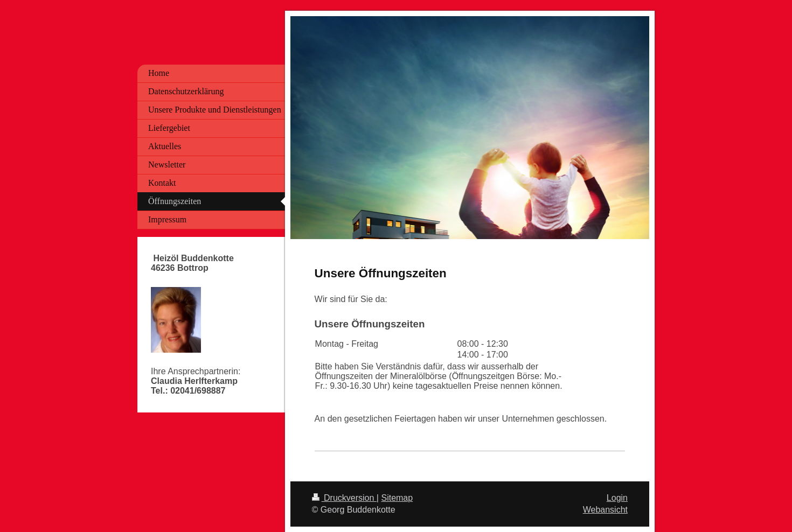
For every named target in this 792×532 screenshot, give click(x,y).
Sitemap (397, 498)
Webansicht (605, 510)
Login (617, 498)
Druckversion (344, 498)
